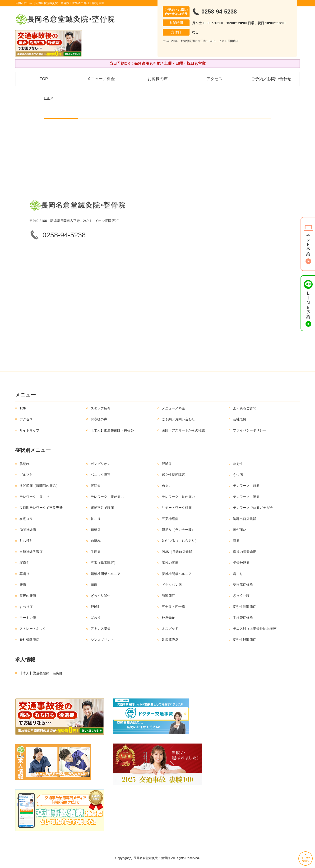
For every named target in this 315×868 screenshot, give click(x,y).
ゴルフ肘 (26, 475)
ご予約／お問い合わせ (271, 79)
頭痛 (94, 585)
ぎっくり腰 (241, 596)
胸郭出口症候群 (245, 519)
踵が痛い (240, 530)
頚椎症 (96, 530)
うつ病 (238, 475)
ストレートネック (33, 629)
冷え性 (238, 464)
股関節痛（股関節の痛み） (39, 486)
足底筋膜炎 (170, 640)
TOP (44, 79)
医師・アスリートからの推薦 (183, 430)
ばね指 (96, 618)
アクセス (214, 79)
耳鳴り (24, 574)
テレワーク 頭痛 (246, 486)
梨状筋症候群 (243, 585)
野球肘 (96, 607)
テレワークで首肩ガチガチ (253, 508)
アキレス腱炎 (101, 629)
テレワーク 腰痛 (246, 497)
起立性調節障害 (173, 475)
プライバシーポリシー (250, 430)
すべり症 (26, 607)
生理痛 (96, 552)
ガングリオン (101, 464)
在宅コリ (26, 519)
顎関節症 (168, 596)
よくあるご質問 (245, 408)
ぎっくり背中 (101, 596)
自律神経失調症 (31, 552)
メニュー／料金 (101, 79)
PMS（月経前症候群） (179, 552)
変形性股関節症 (245, 640)
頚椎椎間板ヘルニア (106, 574)
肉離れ (96, 541)
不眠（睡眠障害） (104, 563)
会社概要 (240, 419)
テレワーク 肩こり (34, 497)
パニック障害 (101, 475)
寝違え (24, 563)
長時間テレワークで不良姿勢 (41, 508)
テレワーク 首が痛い (178, 497)
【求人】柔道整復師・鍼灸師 (112, 430)
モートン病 (28, 618)
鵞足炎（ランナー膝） (178, 530)
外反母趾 (168, 618)
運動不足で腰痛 (102, 508)
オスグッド (170, 629)
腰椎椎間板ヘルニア (177, 574)
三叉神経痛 (170, 519)
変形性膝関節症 (245, 607)
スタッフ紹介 (101, 408)
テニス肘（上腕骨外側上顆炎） (256, 629)
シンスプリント (102, 640)
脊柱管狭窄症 (29, 640)
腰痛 (23, 585)
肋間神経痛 (28, 530)
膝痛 (236, 541)
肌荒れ (24, 464)
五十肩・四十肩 (173, 607)
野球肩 (167, 464)
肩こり (238, 574)
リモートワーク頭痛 (177, 508)
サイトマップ (29, 430)
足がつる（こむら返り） (180, 541)
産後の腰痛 (28, 596)
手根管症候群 (243, 618)
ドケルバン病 (172, 585)
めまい (167, 486)
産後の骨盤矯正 (245, 552)
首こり (96, 519)
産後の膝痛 (170, 563)
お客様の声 (158, 79)
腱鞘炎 (96, 486)
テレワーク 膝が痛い (107, 497)
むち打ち (26, 541)
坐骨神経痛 (241, 563)
